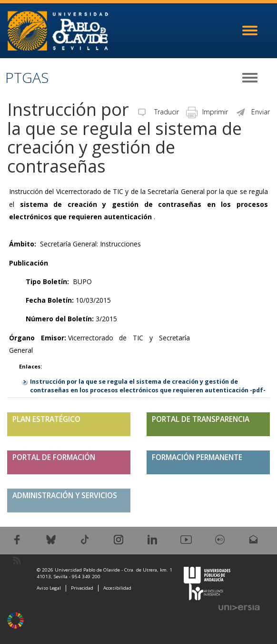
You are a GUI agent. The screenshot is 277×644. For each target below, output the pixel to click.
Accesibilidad (117, 588)
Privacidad (82, 588)
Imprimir (207, 112)
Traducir (158, 112)
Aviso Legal (49, 588)
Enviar (252, 112)
